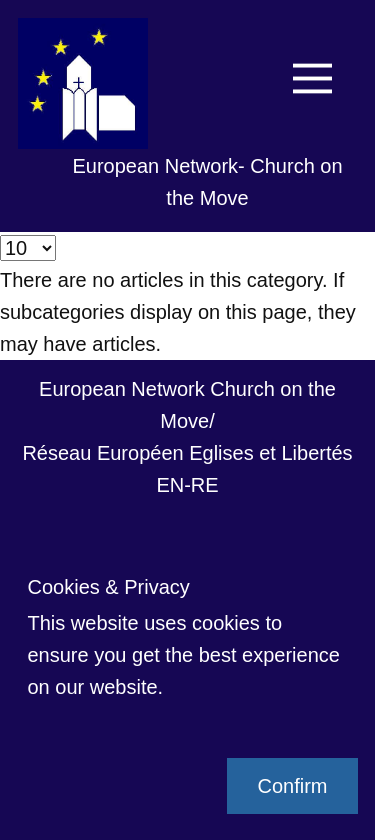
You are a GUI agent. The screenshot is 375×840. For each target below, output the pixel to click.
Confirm (292, 786)
